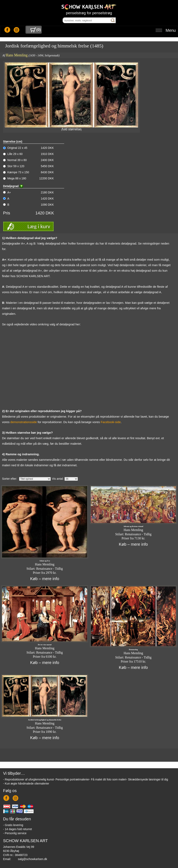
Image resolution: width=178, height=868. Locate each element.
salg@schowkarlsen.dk (32, 859)
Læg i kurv (39, 226)
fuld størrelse (71, 129)
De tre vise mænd (45, 645)
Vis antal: (58, 479)
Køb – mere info (45, 579)
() (36, 30)
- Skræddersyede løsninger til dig (147, 779)
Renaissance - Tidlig (50, 569)
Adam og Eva (45, 561)
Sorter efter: (10, 479)
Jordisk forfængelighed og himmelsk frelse (45, 720)
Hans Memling (17, 55)
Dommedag (133, 650)
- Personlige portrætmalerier (71, 779)
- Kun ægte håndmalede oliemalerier (26, 784)
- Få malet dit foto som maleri (108, 779)
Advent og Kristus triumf (133, 526)
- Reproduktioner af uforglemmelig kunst (28, 779)
